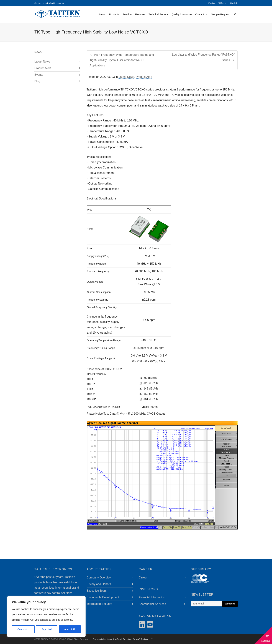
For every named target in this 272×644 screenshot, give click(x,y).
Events (39, 75)
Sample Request (220, 14)
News (102, 14)
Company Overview (99, 577)
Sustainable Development (103, 597)
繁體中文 (222, 3)
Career (143, 577)
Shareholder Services (152, 604)
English (212, 3)
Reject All (47, 629)
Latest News (126, 77)
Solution (127, 14)
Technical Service (158, 14)
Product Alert (144, 77)
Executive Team (97, 591)
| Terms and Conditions (101, 639)
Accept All (70, 629)
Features (140, 14)
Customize (23, 629)
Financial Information (152, 597)
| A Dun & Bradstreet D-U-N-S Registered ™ (132, 639)
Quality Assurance (182, 14)
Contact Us (201, 14)
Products (114, 14)
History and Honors (99, 584)
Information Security (99, 604)
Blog (37, 81)
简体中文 (234, 3)
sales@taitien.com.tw (55, 3)
